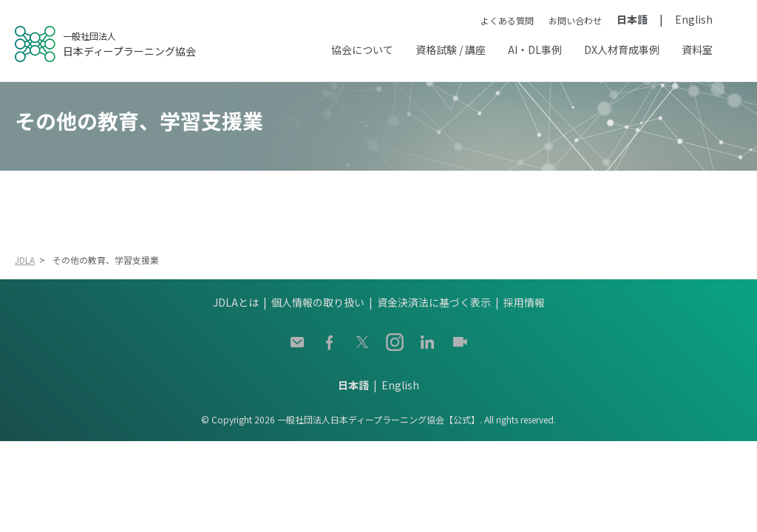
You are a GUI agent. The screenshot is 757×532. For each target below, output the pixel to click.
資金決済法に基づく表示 (434, 302)
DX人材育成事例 (622, 50)
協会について (362, 50)
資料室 (697, 50)
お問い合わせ (575, 20)
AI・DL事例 (535, 50)
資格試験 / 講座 (451, 50)
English (694, 19)
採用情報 (524, 302)
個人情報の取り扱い (318, 302)
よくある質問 (507, 20)
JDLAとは (236, 302)
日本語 (632, 19)
